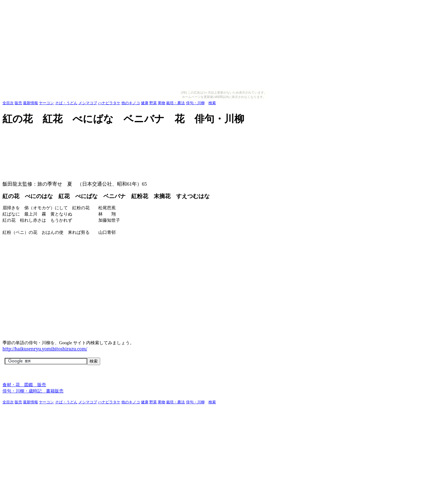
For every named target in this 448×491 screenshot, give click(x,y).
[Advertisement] (116, 135)
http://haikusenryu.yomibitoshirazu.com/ (45, 349)
